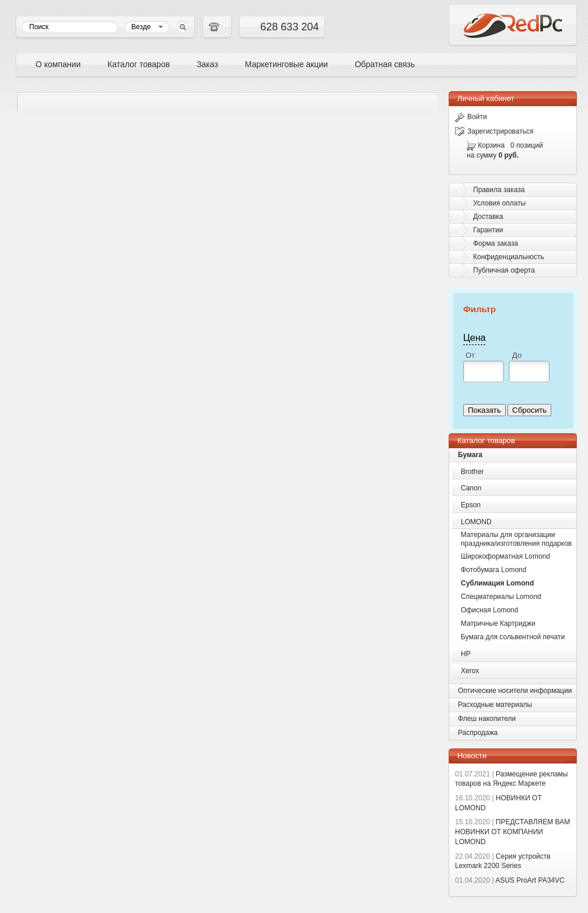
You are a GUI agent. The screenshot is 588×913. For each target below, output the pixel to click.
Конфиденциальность (509, 257)
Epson (471, 505)
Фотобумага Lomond (494, 570)
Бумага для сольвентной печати (513, 637)
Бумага (470, 455)
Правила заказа (499, 190)
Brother (472, 472)
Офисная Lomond (489, 610)
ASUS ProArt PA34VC (510, 880)
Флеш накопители (487, 719)
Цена (474, 338)
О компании (58, 64)
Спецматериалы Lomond (501, 597)
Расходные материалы (495, 705)
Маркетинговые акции (286, 64)
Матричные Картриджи (498, 623)
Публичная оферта (504, 270)
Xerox (470, 671)
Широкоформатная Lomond (505, 556)
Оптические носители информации (515, 691)
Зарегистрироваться (494, 131)
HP (466, 654)
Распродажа (478, 733)
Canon (471, 488)
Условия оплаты (499, 203)
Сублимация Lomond (497, 583)
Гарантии (488, 230)
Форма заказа (496, 243)
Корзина (491, 145)
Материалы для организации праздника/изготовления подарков (516, 539)
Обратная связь (385, 64)
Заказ (207, 64)
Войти (471, 117)
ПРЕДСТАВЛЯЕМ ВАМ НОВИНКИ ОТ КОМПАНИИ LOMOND (512, 832)
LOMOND (476, 522)
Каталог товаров (139, 64)
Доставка (488, 217)
